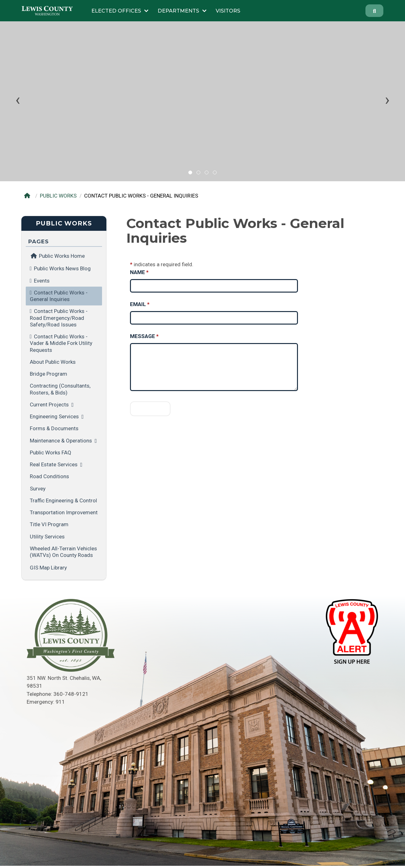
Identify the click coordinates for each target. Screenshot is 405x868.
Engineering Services (54, 416)
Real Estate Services (54, 464)
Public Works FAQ (51, 453)
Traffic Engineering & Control (63, 500)
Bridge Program (49, 374)
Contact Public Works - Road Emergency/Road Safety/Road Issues (59, 318)
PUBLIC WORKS (58, 196)
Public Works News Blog (62, 268)
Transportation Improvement (64, 512)
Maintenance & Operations (61, 441)
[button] (190, 172)
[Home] (28, 196)
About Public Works (53, 362)
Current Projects (49, 405)
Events (42, 281)
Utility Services (47, 537)
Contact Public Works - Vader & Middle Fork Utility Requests (61, 343)
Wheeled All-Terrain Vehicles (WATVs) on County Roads (63, 552)
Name (139, 272)
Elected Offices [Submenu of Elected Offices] (116, 11)
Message (144, 336)
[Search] (375, 11)
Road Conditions (49, 476)
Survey (38, 489)
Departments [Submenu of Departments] (178, 11)
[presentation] (18, 100)
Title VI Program (49, 524)
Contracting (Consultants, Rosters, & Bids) (60, 389)
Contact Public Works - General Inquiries (59, 296)
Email (140, 304)
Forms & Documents (54, 428)
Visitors (228, 11)
